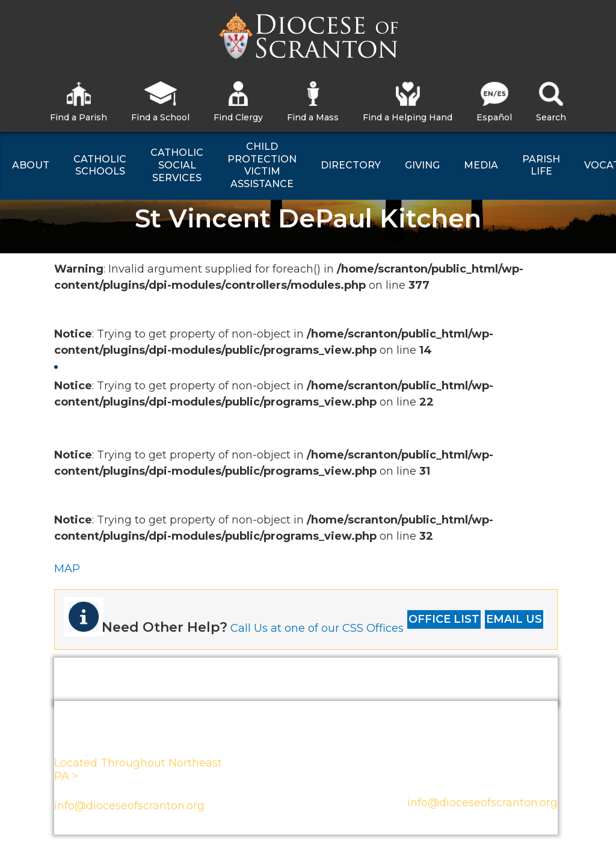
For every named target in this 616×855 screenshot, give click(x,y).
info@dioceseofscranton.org (129, 806)
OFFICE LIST (444, 619)
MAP (67, 569)
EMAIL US (514, 619)
